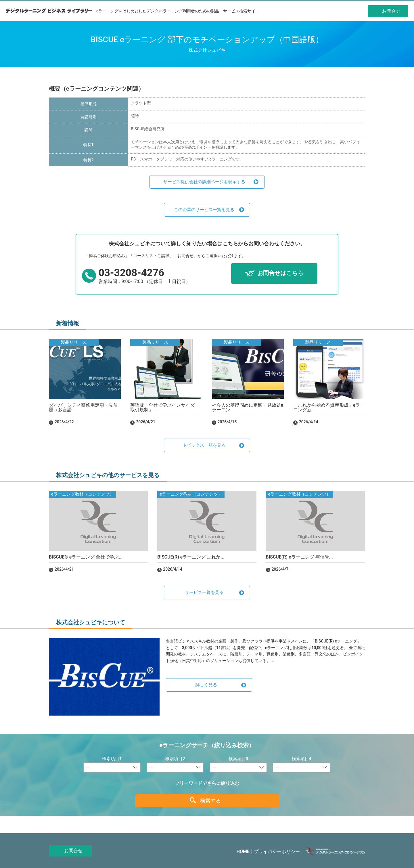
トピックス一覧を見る (204, 445)
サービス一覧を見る (204, 592)
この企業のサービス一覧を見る (204, 210)
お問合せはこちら (280, 273)
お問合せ (73, 851)
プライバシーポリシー (277, 851)
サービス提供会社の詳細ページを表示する (204, 182)
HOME (243, 851)
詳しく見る (206, 685)
